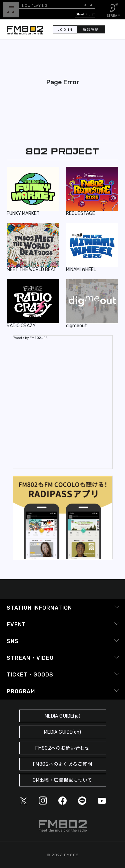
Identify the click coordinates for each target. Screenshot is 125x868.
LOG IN (65, 30)
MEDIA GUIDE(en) (62, 732)
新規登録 (91, 30)
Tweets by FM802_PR (30, 338)
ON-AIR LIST (85, 14)
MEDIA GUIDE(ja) (62, 716)
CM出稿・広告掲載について (62, 780)
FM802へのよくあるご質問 (62, 764)
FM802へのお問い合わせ (62, 748)
